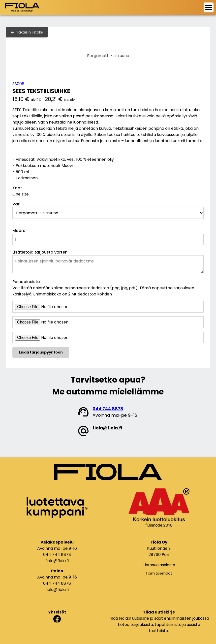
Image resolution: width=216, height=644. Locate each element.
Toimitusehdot (159, 573)
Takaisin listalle (30, 32)
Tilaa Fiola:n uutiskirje (129, 618)
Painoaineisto (26, 282)
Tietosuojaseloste (159, 565)
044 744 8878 (108, 409)
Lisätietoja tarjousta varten (40, 252)
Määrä (19, 231)
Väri (16, 204)
